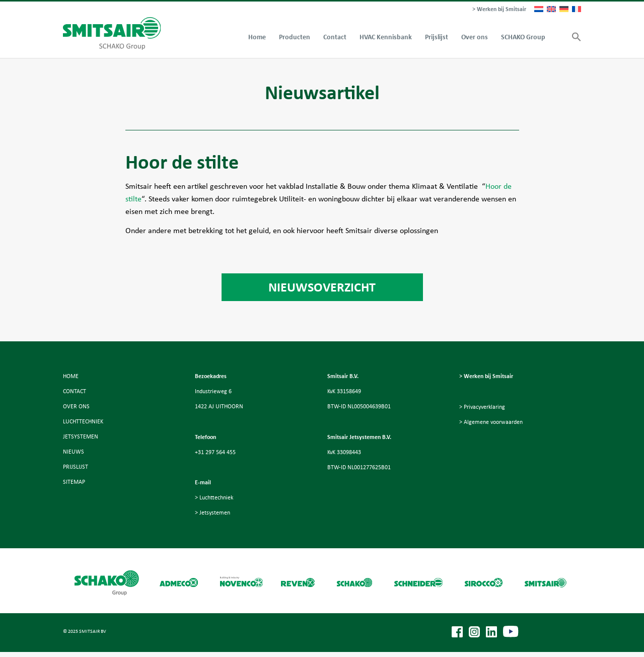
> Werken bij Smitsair (499, 9)
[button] (573, 37)
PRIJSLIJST (76, 467)
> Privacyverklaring (482, 407)
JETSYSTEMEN (81, 436)
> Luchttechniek (214, 497)
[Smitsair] (112, 33)
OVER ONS (76, 406)
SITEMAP (74, 482)
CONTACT (75, 391)
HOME (71, 376)
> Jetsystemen (212, 513)
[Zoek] (558, 37)
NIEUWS (74, 452)
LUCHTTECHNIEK (83, 421)
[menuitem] (497, 9)
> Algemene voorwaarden (491, 422)
